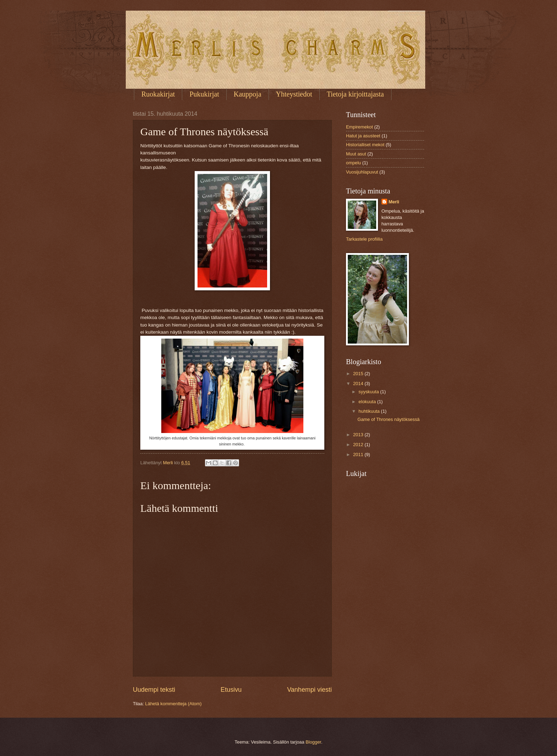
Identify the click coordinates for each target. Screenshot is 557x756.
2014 (359, 384)
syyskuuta (369, 392)
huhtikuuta (370, 411)
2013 (359, 435)
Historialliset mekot (365, 145)
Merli (394, 202)
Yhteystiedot (294, 94)
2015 (359, 374)
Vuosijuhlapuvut (362, 172)
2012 (359, 445)
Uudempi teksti (154, 690)
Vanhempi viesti (309, 690)
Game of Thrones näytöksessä (388, 419)
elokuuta (368, 402)
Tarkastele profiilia (364, 239)
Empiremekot (359, 127)
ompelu (353, 163)
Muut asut (356, 154)
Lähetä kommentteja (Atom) (174, 704)
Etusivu (231, 690)
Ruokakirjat (158, 94)
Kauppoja (248, 94)
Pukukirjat (204, 94)
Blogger (313, 742)
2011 (359, 454)
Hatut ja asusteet (363, 136)
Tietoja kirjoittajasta (355, 94)
